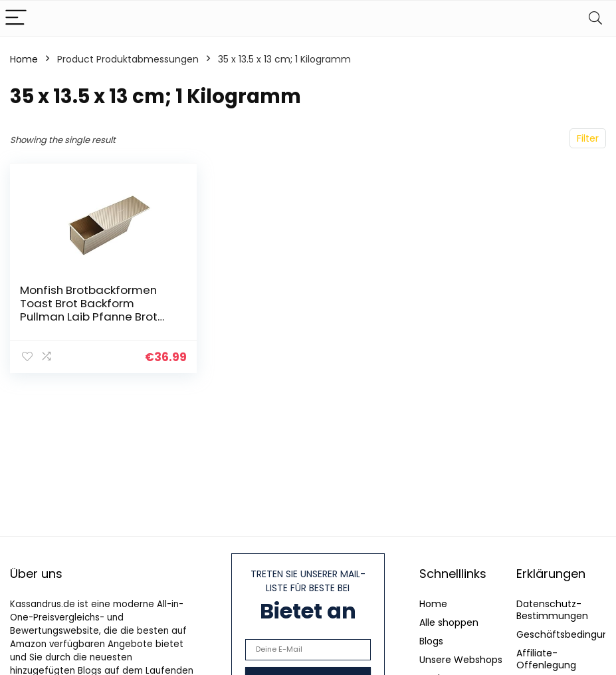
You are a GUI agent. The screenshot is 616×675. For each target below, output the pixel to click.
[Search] (595, 18)
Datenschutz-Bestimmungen (552, 610)
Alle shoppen (449, 622)
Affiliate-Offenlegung (546, 659)
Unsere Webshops (461, 660)
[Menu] (16, 18)
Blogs (431, 641)
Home (24, 59)
